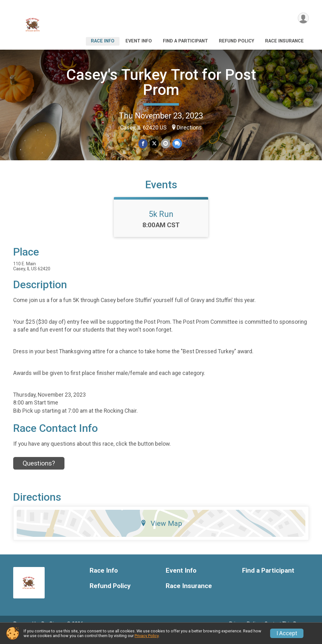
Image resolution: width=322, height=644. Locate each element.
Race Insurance (284, 41)
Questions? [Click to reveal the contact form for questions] (39, 472)
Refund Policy (236, 41)
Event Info (139, 41)
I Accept (287, 633)
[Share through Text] (177, 144)
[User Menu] (303, 18)
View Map (161, 532)
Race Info (103, 41)
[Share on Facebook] (143, 144)
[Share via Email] (165, 144)
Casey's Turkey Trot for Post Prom (161, 82)
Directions (189, 128)
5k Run (161, 223)
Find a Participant (185, 41)
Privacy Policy (147, 636)
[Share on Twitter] (154, 144)
